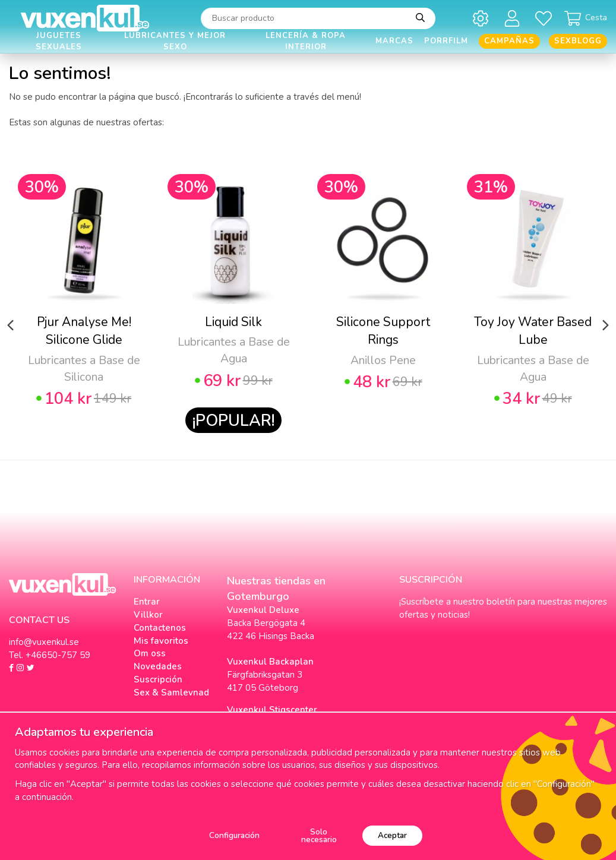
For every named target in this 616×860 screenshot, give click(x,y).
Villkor (148, 615)
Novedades (158, 666)
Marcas (394, 41)
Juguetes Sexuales (59, 41)
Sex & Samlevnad (171, 693)
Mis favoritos (161, 641)
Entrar (147, 602)
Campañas (509, 41)
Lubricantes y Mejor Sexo (175, 41)
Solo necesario (319, 836)
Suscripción (158, 679)
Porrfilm (446, 41)
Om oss (150, 653)
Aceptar (392, 835)
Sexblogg (578, 41)
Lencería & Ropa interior (306, 41)
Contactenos (160, 628)
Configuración (234, 835)
